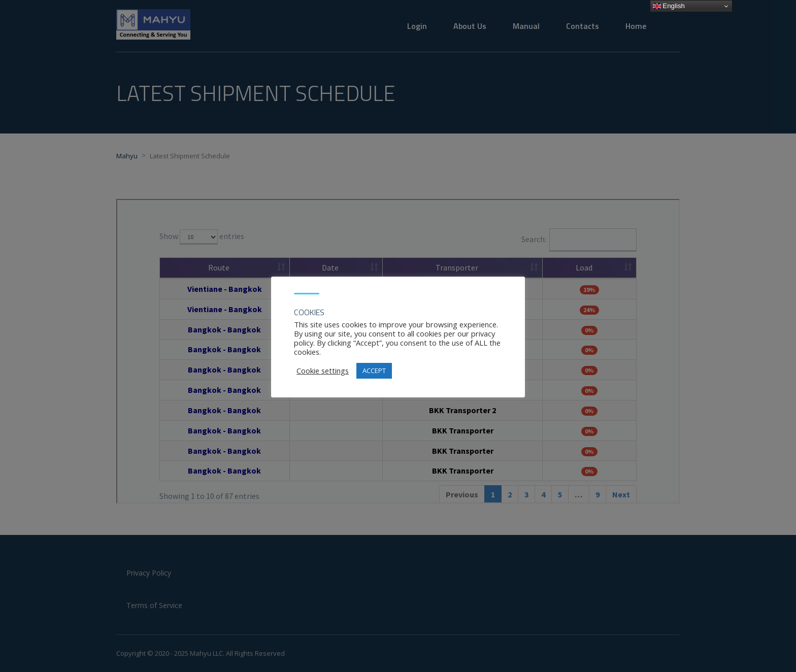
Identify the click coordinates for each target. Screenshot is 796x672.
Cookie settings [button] (323, 371)
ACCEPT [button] (374, 371)
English (669, 6)
